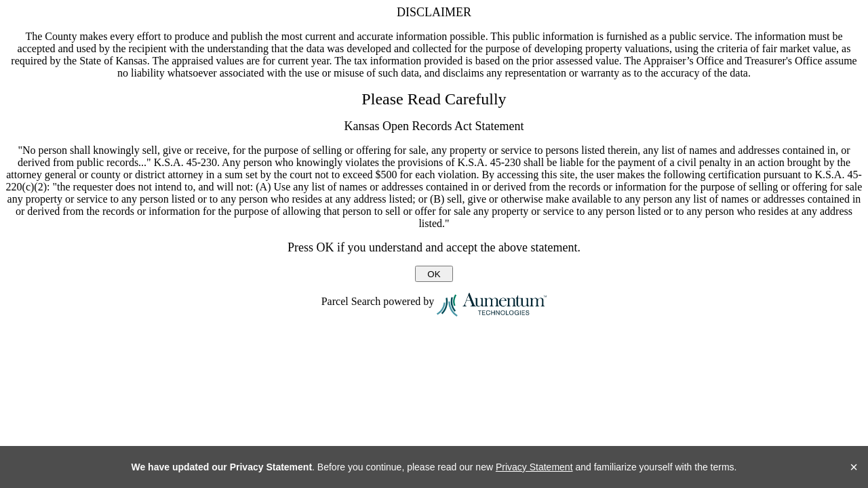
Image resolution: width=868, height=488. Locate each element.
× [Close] (854, 467)
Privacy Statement (534, 467)
